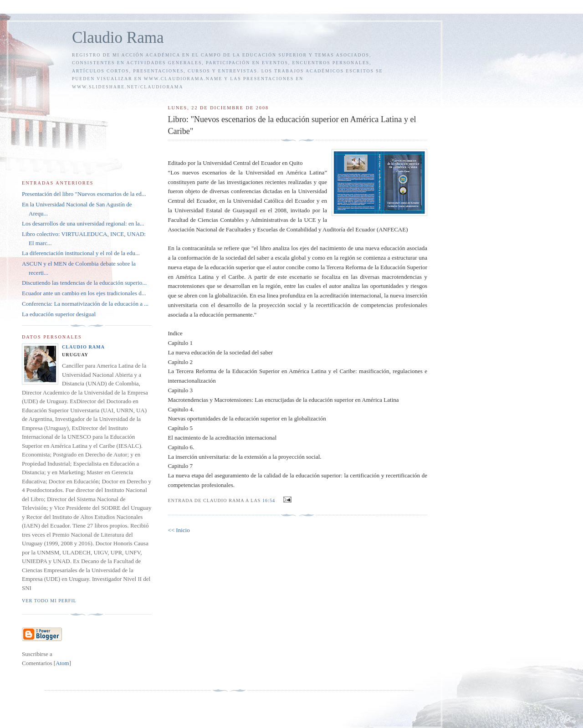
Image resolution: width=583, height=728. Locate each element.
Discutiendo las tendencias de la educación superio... (84, 283)
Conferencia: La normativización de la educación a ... (85, 304)
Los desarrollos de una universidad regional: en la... (83, 223)
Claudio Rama (118, 38)
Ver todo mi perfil (49, 601)
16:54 (270, 500)
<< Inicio (179, 530)
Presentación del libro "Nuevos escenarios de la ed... (84, 194)
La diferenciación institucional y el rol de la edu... (81, 253)
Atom (62, 663)
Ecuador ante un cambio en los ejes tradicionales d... (84, 293)
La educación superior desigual (59, 314)
